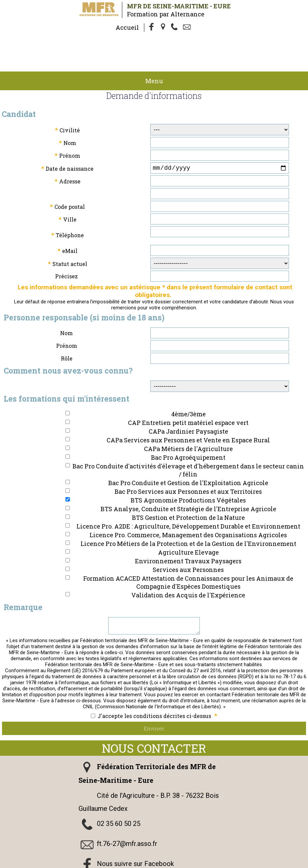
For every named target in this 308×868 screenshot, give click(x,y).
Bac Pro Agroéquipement (188, 433)
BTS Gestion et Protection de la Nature (188, 493)
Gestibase (144, 864)
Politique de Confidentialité (263, 858)
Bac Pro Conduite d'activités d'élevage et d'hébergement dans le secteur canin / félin (188, 445)
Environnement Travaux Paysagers (188, 536)
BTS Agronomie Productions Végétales (188, 475)
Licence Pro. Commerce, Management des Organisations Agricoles (188, 510)
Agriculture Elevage (188, 528)
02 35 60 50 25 (119, 802)
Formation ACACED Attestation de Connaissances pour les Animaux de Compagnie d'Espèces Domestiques (188, 558)
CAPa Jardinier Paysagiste (188, 407)
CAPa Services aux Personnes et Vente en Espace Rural (188, 415)
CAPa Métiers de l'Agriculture (188, 424)
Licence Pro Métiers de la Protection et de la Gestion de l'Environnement (188, 519)
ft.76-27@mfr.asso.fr (127, 822)
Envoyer (154, 706)
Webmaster (113, 864)
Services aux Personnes (188, 545)
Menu (154, 55)
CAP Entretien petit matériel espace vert (188, 398)
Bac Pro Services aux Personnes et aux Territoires (188, 467)
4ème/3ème (188, 389)
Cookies (78, 864)
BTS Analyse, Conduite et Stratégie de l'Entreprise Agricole (188, 484)
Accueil (127, 27)
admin (233, 864)
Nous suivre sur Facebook (135, 842)
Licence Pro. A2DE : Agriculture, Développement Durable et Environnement (188, 501)
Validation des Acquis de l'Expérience (188, 570)
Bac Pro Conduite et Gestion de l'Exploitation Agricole (188, 458)
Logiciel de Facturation (190, 864)
